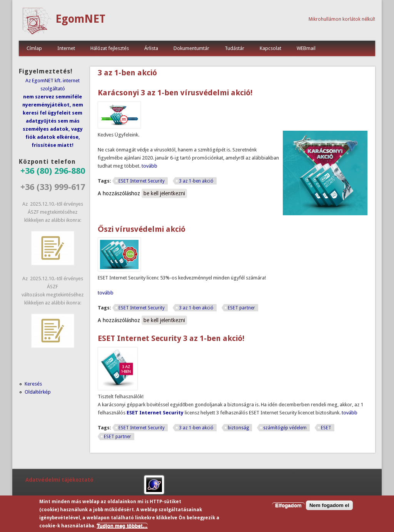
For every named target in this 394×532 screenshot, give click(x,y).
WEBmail (306, 48)
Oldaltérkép (38, 392)
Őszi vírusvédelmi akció (142, 229)
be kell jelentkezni (164, 193)
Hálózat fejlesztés (110, 48)
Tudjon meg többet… (122, 526)
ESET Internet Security (142, 181)
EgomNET (80, 19)
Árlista (151, 48)
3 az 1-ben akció (196, 181)
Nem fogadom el (329, 506)
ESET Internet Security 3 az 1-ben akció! (171, 338)
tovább (149, 166)
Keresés (33, 384)
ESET (326, 428)
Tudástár (235, 48)
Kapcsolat (270, 48)
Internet (66, 48)
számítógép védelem (285, 428)
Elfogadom (288, 506)
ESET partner (241, 308)
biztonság (238, 428)
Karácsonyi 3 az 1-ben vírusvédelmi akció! (175, 93)
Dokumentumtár (191, 48)
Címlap (34, 48)
